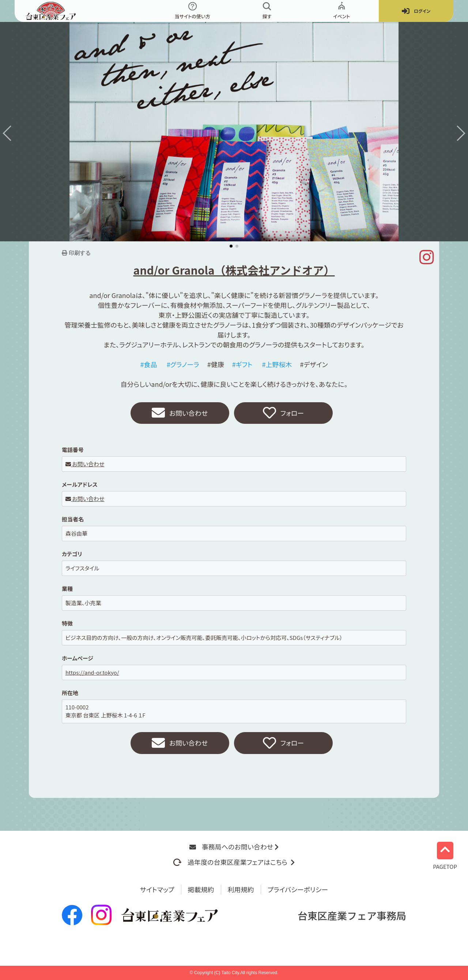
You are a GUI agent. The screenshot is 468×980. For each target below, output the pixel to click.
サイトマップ (157, 889)
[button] (10, 133)
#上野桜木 (277, 364)
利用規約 (241, 889)
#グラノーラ (183, 364)
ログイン (416, 11)
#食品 (149, 364)
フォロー (283, 413)
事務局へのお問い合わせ (234, 847)
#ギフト (242, 364)
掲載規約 (201, 889)
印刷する (79, 253)
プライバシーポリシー (298, 889)
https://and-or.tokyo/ (92, 672)
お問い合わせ (180, 413)
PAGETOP (445, 855)
